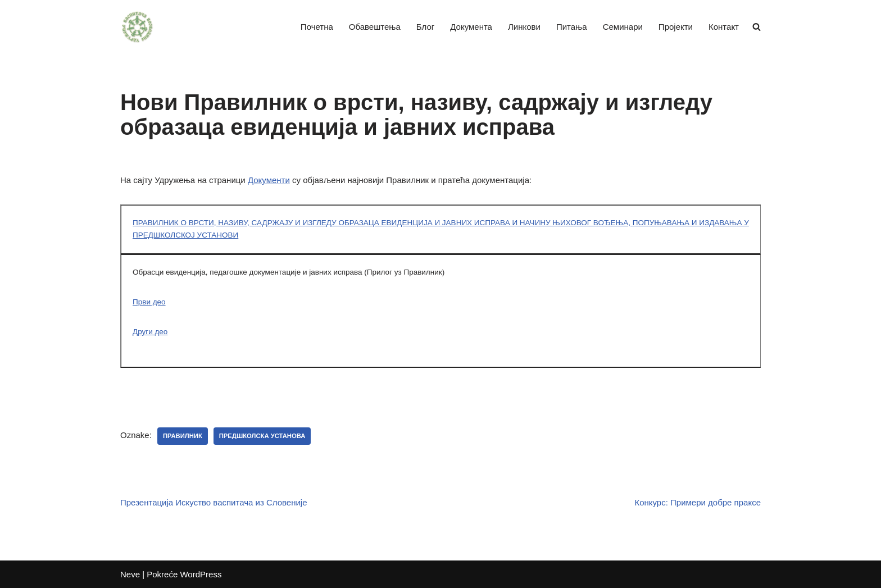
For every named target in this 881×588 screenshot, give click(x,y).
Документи (269, 180)
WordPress (201, 574)
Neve (130, 574)
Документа (471, 27)
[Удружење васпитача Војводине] (137, 27)
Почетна (317, 27)
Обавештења (375, 27)
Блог (425, 27)
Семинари (623, 27)
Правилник (183, 436)
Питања (572, 27)
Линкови (524, 27)
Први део (149, 302)
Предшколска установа (262, 436)
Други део (150, 332)
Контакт (724, 27)
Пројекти (676, 27)
